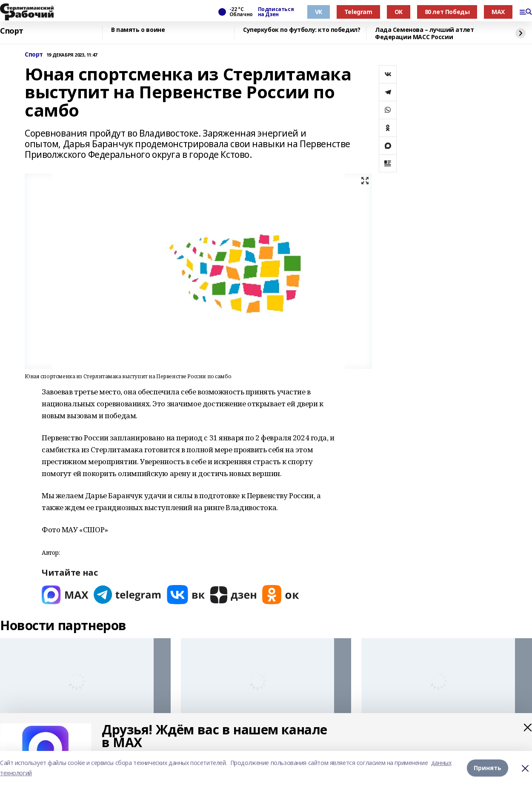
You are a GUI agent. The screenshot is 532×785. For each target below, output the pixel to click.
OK (399, 12)
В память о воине (138, 30)
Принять (488, 768)
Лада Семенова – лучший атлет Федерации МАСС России (424, 33)
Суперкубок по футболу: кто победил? (302, 30)
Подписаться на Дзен (276, 12)
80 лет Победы (447, 12)
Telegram (358, 12)
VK (319, 12)
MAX (498, 12)
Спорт (12, 31)
